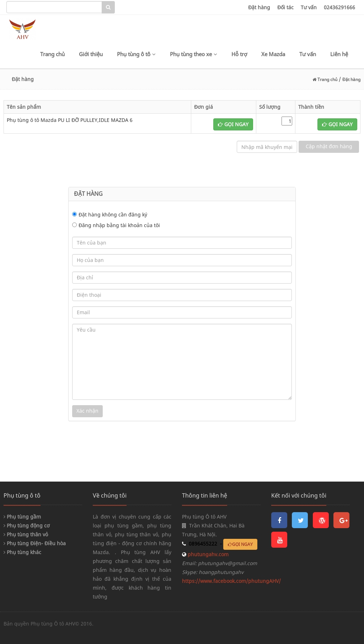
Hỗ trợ (239, 54)
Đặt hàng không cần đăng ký (113, 214)
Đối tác (285, 7)
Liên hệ (339, 54)
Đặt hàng (259, 7)
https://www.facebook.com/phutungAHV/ (231, 581)
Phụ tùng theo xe (194, 54)
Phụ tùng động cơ (27, 525)
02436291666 (339, 7)
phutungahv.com (207, 554)
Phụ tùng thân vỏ (26, 534)
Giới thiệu (91, 54)
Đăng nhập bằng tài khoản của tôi (119, 225)
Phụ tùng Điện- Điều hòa (35, 543)
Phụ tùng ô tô (136, 54)
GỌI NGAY (233, 124)
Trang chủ (52, 54)
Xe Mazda (273, 54)
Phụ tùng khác (22, 552)
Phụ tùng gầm (22, 517)
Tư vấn (309, 7)
